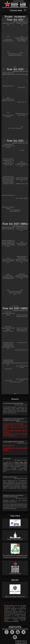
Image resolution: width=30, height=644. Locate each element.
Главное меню (16, 11)
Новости (15, 399)
